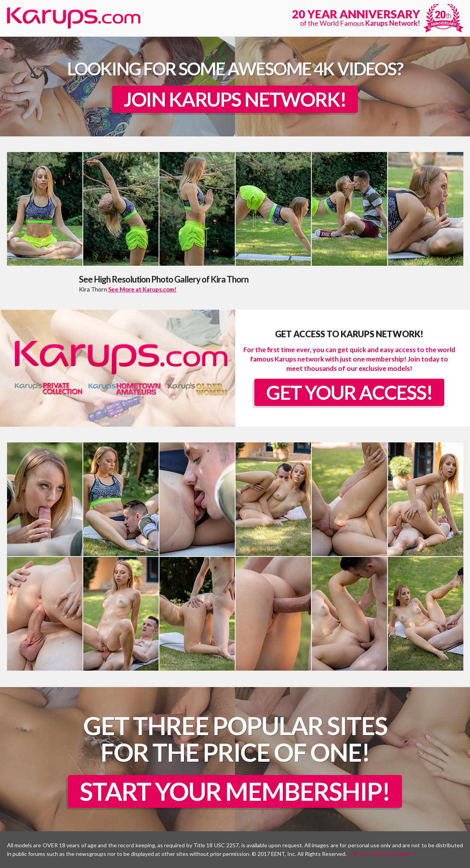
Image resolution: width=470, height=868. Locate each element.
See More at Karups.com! (142, 289)
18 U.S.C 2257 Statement (381, 854)
